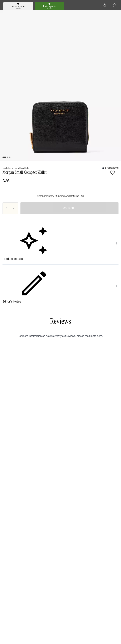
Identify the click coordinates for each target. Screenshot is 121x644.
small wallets (27, 44)
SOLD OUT (85, 83)
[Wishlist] (97, 13)
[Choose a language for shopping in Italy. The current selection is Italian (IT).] (10, 13)
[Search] (71, 13)
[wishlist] (21, 55)
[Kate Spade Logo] (60, 13)
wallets (8, 44)
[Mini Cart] (115, 13)
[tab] (44, 4)
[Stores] (24, 13)
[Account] (106, 13)
